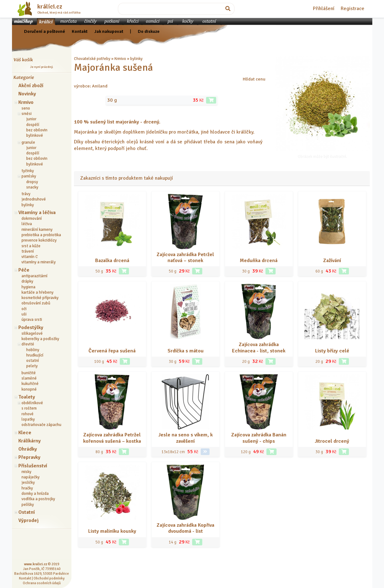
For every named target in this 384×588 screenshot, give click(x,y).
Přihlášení (324, 9)
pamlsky (29, 176)
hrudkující (35, 355)
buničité (29, 373)
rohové (27, 414)
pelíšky (28, 505)
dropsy (32, 182)
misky (26, 472)
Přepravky (29, 457)
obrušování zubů (36, 303)
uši (24, 314)
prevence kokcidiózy (39, 240)
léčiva (27, 224)
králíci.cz (50, 7)
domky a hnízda (35, 494)
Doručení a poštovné (45, 31)
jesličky (28, 483)
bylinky (28, 205)
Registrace (353, 9)
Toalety (27, 397)
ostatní (33, 361)
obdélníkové (32, 403)
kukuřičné (30, 384)
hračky (27, 488)
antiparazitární (34, 276)
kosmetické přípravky (40, 298)
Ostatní (27, 512)
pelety (32, 366)
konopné (29, 389)
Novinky (27, 94)
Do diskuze (149, 31)
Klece (25, 433)
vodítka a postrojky (38, 499)
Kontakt (80, 31)
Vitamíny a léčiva (37, 213)
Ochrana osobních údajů (42, 583)
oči (24, 309)
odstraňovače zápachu (41, 425)
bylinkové (35, 135)
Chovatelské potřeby (92, 59)
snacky (32, 187)
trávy (26, 194)
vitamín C (30, 257)
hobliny (33, 350)
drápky (27, 281)
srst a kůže (31, 246)
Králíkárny (30, 441)
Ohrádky (28, 449)
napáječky (30, 477)
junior (31, 119)
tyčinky (28, 171)
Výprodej (28, 520)
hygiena (28, 287)
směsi (27, 114)
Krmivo (26, 102)
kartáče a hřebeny (37, 292)
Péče (24, 270)
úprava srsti (32, 320)
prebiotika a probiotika (41, 235)
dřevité (28, 344)
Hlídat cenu (254, 79)
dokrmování (32, 219)
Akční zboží (31, 86)
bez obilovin (37, 130)
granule (28, 142)
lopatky (28, 419)
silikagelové (32, 333)
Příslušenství (33, 466)
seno (26, 108)
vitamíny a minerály (39, 262)
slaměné (29, 378)
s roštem (29, 408)
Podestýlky (31, 327)
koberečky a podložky (40, 339)
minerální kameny (37, 230)
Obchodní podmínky (49, 578)
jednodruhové (34, 199)
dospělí (33, 125)
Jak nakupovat (109, 31)
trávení (28, 251)
